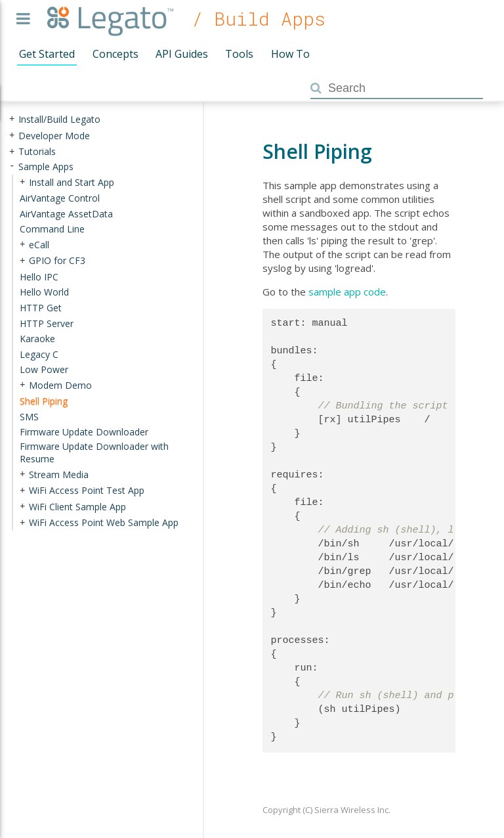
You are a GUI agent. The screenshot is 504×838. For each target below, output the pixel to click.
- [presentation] (12, 166)
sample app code (347, 292)
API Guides (182, 54)
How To (290, 54)
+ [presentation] (12, 119)
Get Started (47, 54)
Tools (239, 54)
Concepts (115, 54)
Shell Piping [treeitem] (44, 401)
